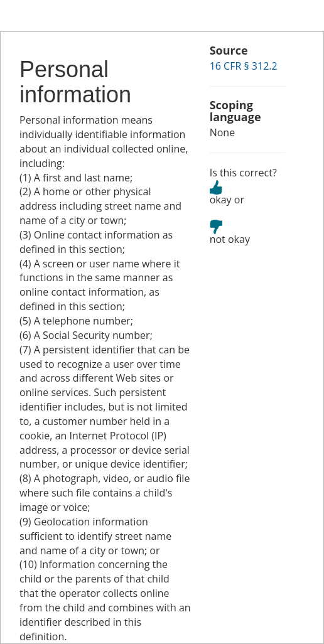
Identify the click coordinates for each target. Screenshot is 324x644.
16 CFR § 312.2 (244, 66)
